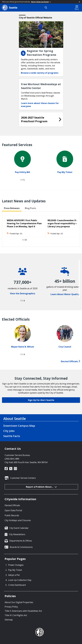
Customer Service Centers (23, 478)
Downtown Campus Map (19, 426)
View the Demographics (23, 293)
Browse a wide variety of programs (40, 73)
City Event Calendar (19, 528)
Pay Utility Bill (22, 172)
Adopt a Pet (14, 575)
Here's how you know (41, 2)
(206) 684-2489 (12, 459)
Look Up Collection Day (20, 580)
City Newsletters (17, 534)
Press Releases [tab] (12, 208)
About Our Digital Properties (19, 602)
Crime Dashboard (17, 585)
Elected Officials (70, 361)
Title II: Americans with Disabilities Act (23, 611)
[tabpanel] (41, 229)
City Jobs (9, 431)
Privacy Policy (11, 607)
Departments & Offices (21, 541)
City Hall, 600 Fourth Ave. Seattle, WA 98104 (26, 462)
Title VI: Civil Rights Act (16, 615)
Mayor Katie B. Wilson (23, 347)
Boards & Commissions (21, 547)
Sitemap (9, 620)
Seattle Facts (12, 436)
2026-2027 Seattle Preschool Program (34, 119)
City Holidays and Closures (18, 520)
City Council (65, 347)
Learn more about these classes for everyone (40, 105)
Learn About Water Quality (65, 294)
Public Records (12, 515)
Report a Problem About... (41, 487)
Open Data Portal (13, 510)
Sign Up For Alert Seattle (41, 400)
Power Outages (16, 565)
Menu (77, 8)
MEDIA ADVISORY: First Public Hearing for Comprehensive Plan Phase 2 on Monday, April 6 (24, 223)
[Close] (79, 2)
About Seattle (15, 419)
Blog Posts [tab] (30, 208)
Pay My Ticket (65, 172)
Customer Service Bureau (17, 455)
